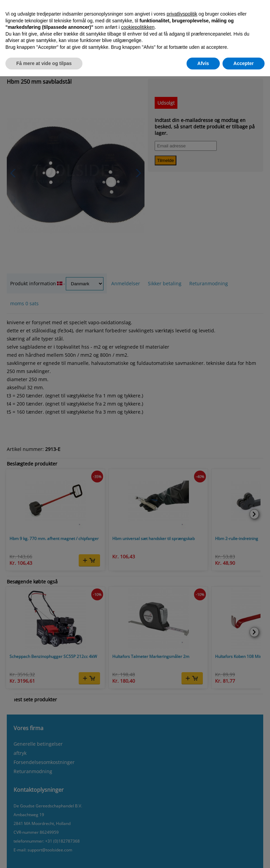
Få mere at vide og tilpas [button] (44, 63)
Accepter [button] (244, 63)
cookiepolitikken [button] (138, 27)
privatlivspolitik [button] (182, 14)
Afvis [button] (203, 63)
